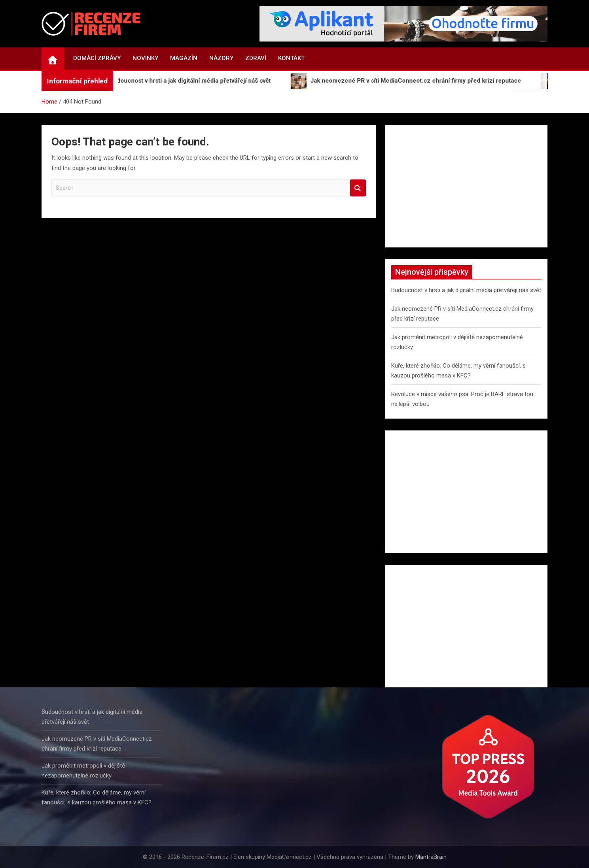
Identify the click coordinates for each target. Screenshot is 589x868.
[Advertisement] (467, 186)
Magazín (184, 58)
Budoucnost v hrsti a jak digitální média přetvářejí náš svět (466, 290)
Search (358, 188)
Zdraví (256, 58)
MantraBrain (431, 857)
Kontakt (291, 58)
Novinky (145, 58)
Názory (221, 58)
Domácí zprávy (97, 58)
